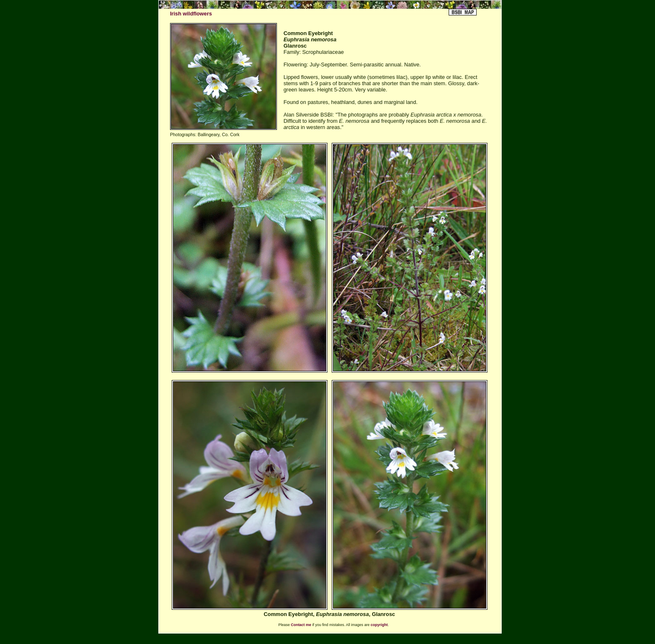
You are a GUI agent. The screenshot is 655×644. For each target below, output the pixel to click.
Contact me (301, 625)
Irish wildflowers (191, 14)
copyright (379, 625)
